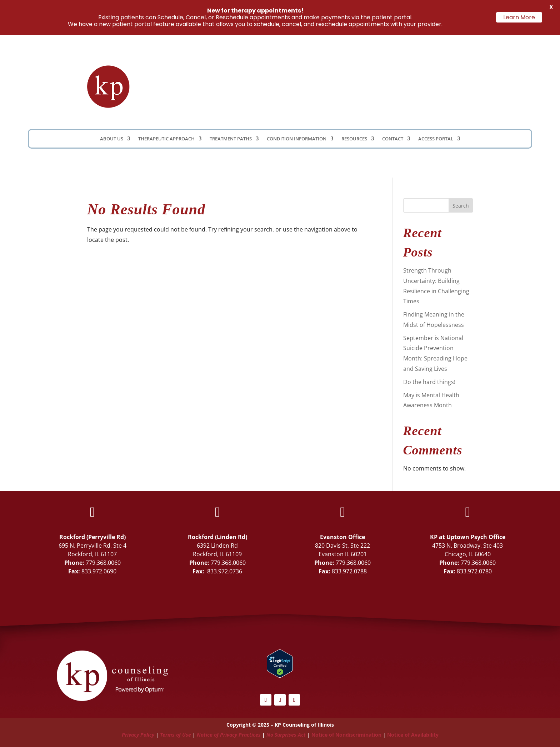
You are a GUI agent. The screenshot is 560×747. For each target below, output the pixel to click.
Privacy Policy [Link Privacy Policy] (138, 735)
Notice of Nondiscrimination (346, 735)
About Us (112, 139)
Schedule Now (436, 86)
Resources (354, 139)
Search (461, 206)
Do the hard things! (429, 382)
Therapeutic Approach (166, 139)
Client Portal (357, 84)
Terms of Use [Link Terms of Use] (176, 735)
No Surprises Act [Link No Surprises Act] (286, 735)
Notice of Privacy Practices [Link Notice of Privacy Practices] (229, 735)
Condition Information (297, 139)
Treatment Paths (231, 139)
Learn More (519, 17)
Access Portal (436, 139)
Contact (393, 139)
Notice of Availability (413, 735)
